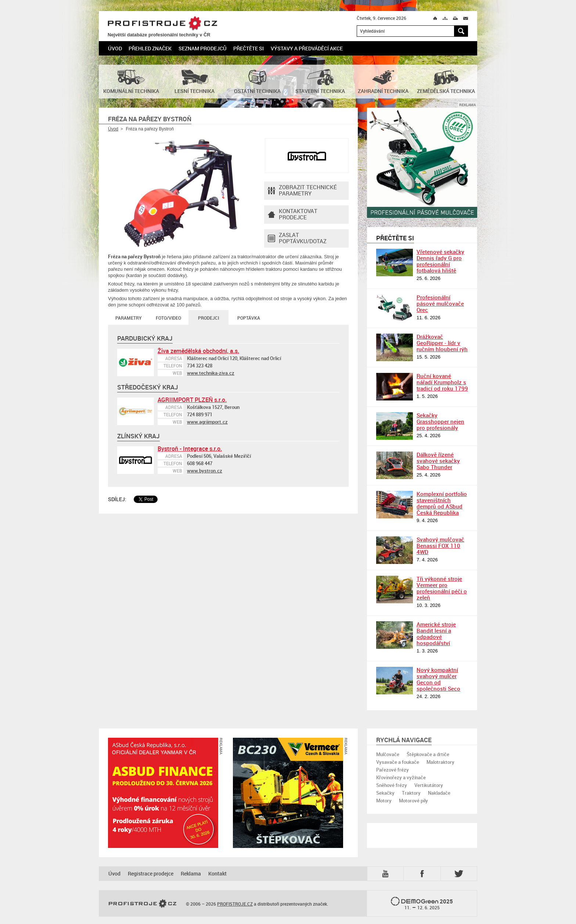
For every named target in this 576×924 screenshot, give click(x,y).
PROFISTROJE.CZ (162, 24)
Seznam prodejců (203, 48)
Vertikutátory (429, 785)
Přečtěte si (249, 48)
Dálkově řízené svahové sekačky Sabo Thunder (438, 461)
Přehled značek (150, 48)
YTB (387, 874)
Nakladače (439, 793)
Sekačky (385, 793)
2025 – (422, 904)
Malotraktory (440, 762)
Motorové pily (413, 801)
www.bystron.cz (205, 471)
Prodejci (208, 318)
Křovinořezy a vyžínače (401, 777)
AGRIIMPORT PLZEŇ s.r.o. (192, 400)
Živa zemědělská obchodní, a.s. (198, 351)
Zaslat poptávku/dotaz (297, 238)
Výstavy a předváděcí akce (307, 48)
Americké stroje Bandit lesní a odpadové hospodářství (436, 634)
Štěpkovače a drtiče (428, 754)
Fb (423, 874)
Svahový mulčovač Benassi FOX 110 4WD (440, 546)
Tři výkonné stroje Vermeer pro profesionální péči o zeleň (442, 588)
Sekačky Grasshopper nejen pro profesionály (440, 421)
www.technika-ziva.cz (211, 373)
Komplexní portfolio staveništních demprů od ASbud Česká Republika (442, 503)
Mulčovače (388, 754)
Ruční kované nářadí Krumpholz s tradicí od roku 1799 (442, 382)
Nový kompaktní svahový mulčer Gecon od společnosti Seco (438, 679)
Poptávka (249, 318)
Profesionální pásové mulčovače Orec (440, 303)
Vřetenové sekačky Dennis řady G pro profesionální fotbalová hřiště (440, 261)
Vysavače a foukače (398, 762)
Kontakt (217, 873)
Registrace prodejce (151, 873)
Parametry (128, 318)
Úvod (115, 48)
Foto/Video (168, 318)
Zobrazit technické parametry (302, 191)
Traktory (411, 793)
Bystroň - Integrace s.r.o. (190, 449)
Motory (384, 801)
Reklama (191, 873)
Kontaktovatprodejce (293, 215)
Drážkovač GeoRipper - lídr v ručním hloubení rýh (442, 343)
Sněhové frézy (392, 785)
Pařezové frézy (393, 770)
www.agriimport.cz (207, 422)
